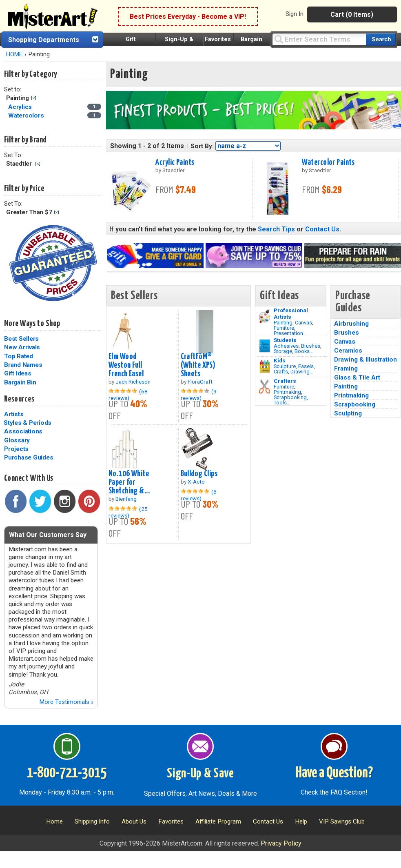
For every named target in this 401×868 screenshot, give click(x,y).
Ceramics (348, 351)
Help (301, 821)
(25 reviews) (128, 512)
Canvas (304, 323)
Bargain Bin (20, 382)
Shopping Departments (44, 40)
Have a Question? (334, 773)
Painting (283, 323)
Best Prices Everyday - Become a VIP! (188, 17)
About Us (134, 821)
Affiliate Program (218, 821)
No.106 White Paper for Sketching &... (129, 482)
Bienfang (126, 499)
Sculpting (348, 413)
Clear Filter (34, 98)
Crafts (281, 372)
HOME (14, 54)
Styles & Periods (28, 423)
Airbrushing (351, 324)
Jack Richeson (133, 382)
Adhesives (286, 346)
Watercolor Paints (328, 162)
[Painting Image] (265, 316)
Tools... (282, 403)
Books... (304, 351)
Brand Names (23, 365)
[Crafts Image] (265, 366)
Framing (346, 369)
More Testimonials (66, 702)
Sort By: (202, 146)
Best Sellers (21, 339)
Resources (19, 399)
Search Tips (276, 229)
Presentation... (290, 333)
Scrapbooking (290, 397)
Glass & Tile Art (357, 377)
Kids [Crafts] (280, 360)
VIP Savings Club (342, 821)
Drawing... (302, 372)
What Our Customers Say (48, 535)
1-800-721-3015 (67, 773)
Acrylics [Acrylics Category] (21, 107)
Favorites (218, 39)
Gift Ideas (18, 373)
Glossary (17, 440)
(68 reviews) (128, 395)
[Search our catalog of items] (381, 39)
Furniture (284, 328)
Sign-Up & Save (200, 774)
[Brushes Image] (265, 346)
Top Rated (19, 356)
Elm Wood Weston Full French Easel (126, 365)
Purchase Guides (29, 457)
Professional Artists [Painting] (291, 313)
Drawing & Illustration (366, 360)
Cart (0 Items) (352, 14)
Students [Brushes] (285, 340)
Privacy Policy (281, 843)
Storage (283, 351)
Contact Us (322, 229)
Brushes (311, 346)
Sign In (295, 14)
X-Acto (196, 482)
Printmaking (287, 392)
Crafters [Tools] (285, 381)
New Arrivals (22, 347)
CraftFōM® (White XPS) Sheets (198, 365)
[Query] (319, 39)
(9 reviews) (199, 395)
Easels (306, 366)
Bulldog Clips (199, 474)
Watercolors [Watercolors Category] (27, 115)
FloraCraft (200, 382)
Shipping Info (92, 821)
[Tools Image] (265, 387)
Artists (14, 414)
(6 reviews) (199, 495)
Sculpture (285, 366)
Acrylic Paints (175, 162)
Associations (23, 431)
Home (54, 821)
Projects (16, 449)
